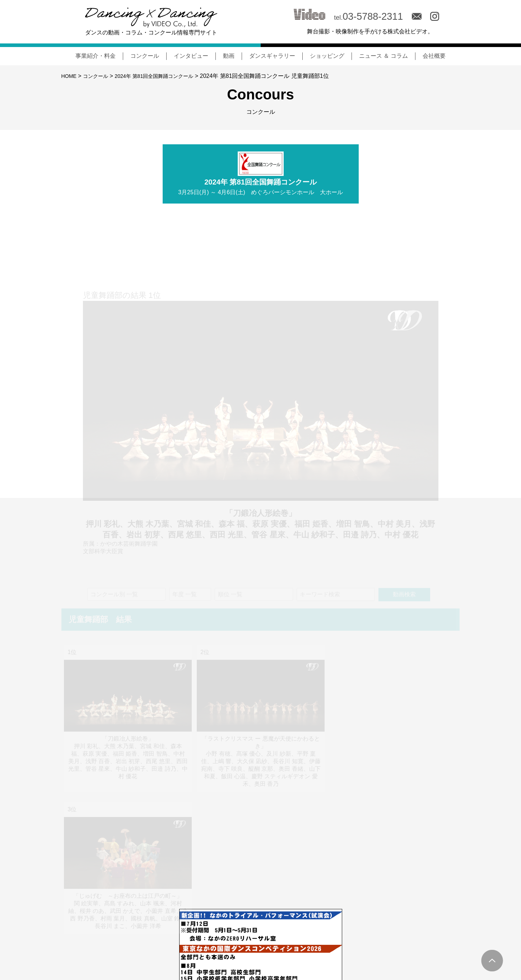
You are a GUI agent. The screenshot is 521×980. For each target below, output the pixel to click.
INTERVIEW (335, 947)
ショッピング (327, 56)
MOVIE (369, 947)
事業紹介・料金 (96, 56)
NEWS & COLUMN (250, 947)
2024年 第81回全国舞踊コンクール (165, 76)
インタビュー (191, 56)
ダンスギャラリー (272, 56)
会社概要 (434, 56)
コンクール (145, 56)
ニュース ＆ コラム (384, 56)
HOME (70, 76)
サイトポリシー (440, 947)
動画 (229, 56)
